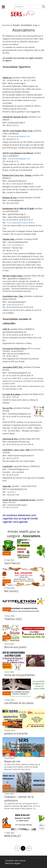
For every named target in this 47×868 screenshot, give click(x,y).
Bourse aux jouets (15, 647)
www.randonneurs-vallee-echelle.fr (21, 223)
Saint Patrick (12, 563)
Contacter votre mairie (15, 861)
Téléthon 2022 (13, 619)
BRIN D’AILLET (13, 836)
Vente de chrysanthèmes (20, 675)
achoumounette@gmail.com (19, 136)
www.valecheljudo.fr (15, 245)
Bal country (11, 591)
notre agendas (20, 522)
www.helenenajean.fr (15, 305)
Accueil (4, 2)
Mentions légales (13, 863)
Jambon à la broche (16, 733)
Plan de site (16, 2)
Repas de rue (12, 761)
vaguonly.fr (12, 492)
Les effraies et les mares (19, 703)
